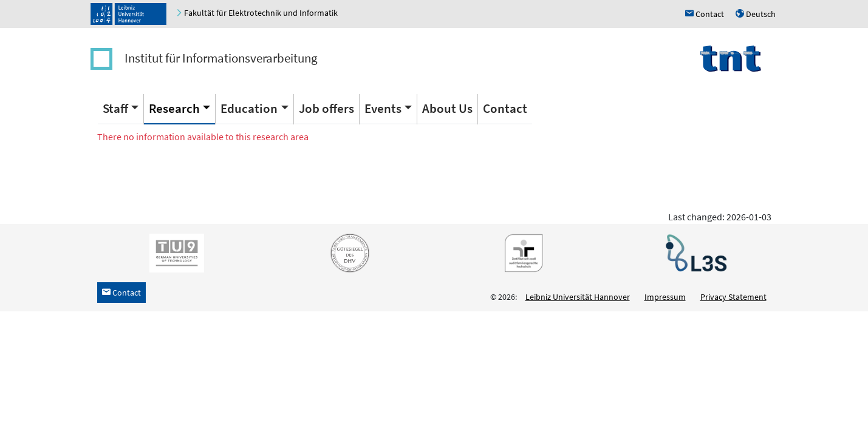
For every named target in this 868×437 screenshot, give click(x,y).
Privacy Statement (733, 297)
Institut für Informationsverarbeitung (221, 58)
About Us (447, 108)
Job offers (326, 108)
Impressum (665, 297)
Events (383, 108)
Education (249, 108)
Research (174, 108)
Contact (505, 108)
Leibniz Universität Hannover (578, 297)
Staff (115, 108)
